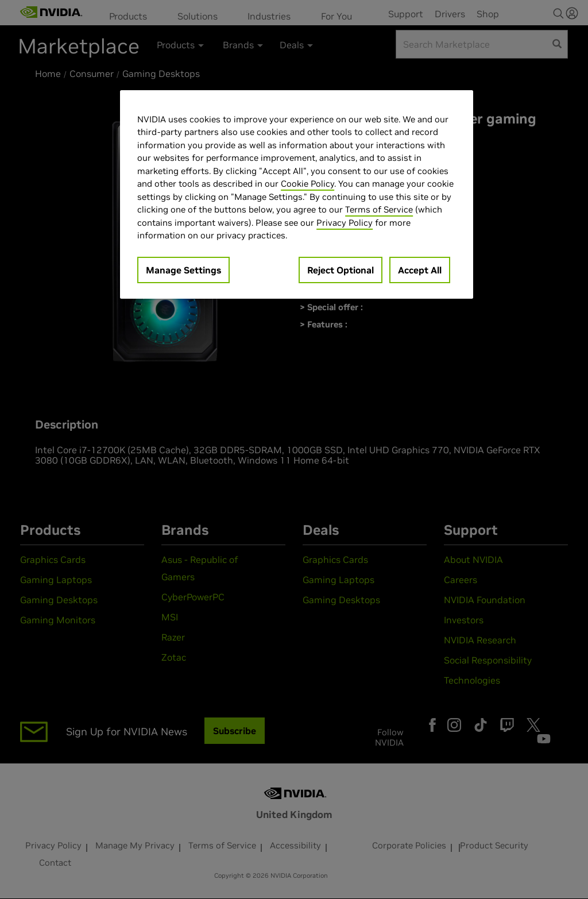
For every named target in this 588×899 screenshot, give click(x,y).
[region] (296, 194)
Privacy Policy (345, 223)
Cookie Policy (307, 184)
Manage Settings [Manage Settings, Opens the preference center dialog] (183, 270)
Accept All (420, 270)
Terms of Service (379, 209)
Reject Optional (341, 270)
